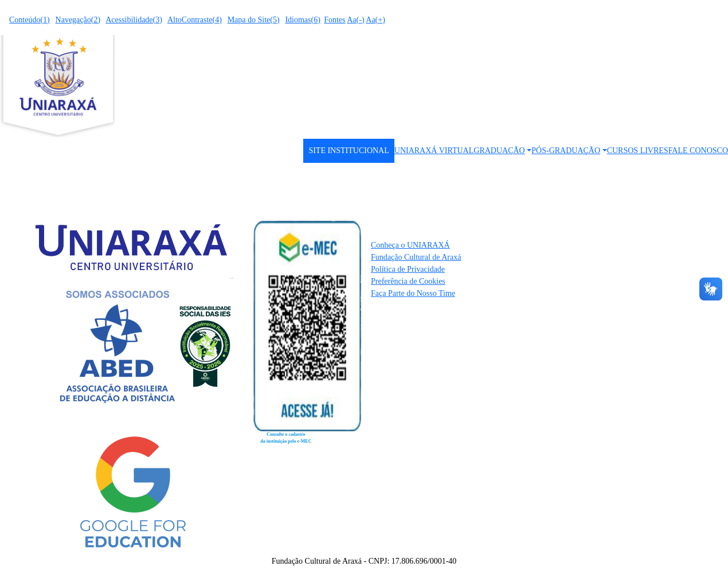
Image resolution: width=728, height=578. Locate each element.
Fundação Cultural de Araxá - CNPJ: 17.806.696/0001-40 (364, 561)
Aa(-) (355, 20)
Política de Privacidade (408, 269)
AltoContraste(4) (195, 20)
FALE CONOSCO (698, 151)
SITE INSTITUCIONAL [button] (349, 151)
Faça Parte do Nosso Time (413, 293)
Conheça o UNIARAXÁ (410, 245)
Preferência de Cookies (408, 281)
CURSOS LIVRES (638, 151)
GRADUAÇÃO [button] (499, 151)
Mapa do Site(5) (254, 20)
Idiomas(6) (302, 20)
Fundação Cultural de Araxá (416, 257)
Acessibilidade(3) (134, 20)
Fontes (334, 20)
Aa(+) (375, 20)
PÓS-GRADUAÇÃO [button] (566, 151)
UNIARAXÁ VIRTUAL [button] (434, 151)
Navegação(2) (78, 20)
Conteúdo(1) (30, 20)
